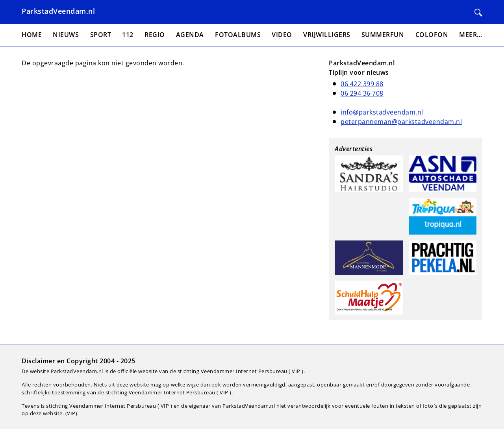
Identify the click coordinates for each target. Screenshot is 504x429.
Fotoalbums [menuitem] (238, 35)
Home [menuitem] (32, 35)
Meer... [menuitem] (471, 35)
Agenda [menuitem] (190, 35)
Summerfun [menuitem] (383, 35)
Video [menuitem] (282, 35)
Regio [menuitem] (155, 35)
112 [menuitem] (128, 35)
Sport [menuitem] (101, 35)
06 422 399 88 (362, 84)
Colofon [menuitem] (432, 35)
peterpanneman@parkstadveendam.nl (401, 122)
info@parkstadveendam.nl (382, 112)
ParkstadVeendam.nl (58, 11)
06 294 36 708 (362, 93)
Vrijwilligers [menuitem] (327, 35)
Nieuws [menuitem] (66, 35)
